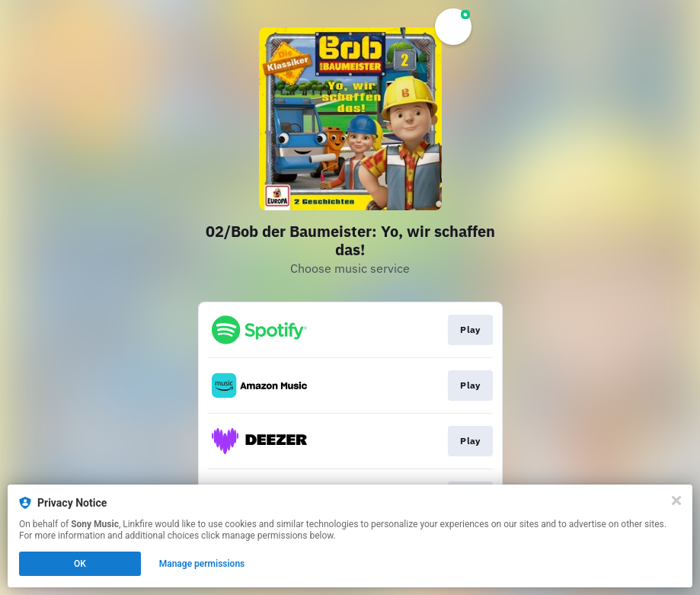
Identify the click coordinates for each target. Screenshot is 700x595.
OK (80, 564)
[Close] (676, 501)
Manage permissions (202, 564)
